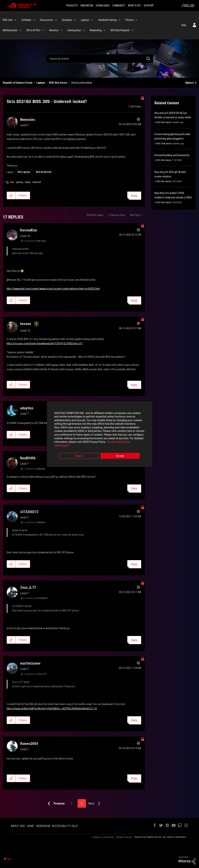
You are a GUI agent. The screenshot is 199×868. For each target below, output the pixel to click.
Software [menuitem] (26, 20)
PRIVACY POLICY (124, 837)
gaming (20, 182)
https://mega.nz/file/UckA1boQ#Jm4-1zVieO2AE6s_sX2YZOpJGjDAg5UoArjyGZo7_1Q (52, 709)
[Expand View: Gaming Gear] (84, 30)
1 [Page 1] (72, 803)
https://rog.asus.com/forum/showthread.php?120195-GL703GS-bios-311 (45, 343)
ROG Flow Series (164, 144)
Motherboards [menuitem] (10, 30)
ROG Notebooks (44, 172)
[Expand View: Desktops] (75, 20)
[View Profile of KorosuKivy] (29, 230)
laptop (28, 182)
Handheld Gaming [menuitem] (107, 20)
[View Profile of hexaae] (26, 324)
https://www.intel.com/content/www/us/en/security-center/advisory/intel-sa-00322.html (53, 289)
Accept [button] (120, 454)
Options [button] (189, 83)
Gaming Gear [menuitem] (74, 30)
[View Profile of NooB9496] (28, 458)
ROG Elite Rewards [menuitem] (120, 30)
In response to (35, 241)
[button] (11, 195)
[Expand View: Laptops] (92, 20)
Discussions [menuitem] (47, 20)
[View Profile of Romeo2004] (29, 744)
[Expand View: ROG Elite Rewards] (132, 30)
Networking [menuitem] (96, 30)
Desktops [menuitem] (67, 20)
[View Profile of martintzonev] (30, 663)
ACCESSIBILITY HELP (65, 826)
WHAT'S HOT (134, 6)
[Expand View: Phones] (136, 20)
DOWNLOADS (103, 6)
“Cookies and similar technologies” (75, 444)
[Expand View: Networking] (104, 30)
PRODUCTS (72, 6)
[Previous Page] (55, 804)
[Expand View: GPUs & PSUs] (43, 30)
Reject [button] (79, 454)
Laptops (41, 83)
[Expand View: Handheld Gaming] (119, 20)
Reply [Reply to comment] (134, 301)
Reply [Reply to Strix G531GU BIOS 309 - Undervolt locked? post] (134, 196)
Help (184, 25)
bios (12, 182)
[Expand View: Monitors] (62, 30)
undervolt (37, 182)
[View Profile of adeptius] (27, 408)
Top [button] (9, 859)
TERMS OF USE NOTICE (103, 837)
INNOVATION (87, 6)
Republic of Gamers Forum (18, 83)
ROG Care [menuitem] (8, 20)
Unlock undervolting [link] (81, 83)
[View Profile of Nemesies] (28, 120)
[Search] (99, 59)
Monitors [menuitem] (54, 30)
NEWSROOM (43, 826)
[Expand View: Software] (34, 20)
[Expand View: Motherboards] (20, 30)
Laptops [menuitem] (85, 20)
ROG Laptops (24, 172)
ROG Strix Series (58, 83)
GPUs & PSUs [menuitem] (33, 30)
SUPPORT (149, 6)
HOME (30, 826)
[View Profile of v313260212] (29, 512)
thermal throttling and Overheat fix (172, 155)
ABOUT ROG (18, 826)
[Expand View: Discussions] (56, 20)
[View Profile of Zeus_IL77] (28, 587)
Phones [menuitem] (130, 20)
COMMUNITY (119, 6)
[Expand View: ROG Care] (15, 20)
